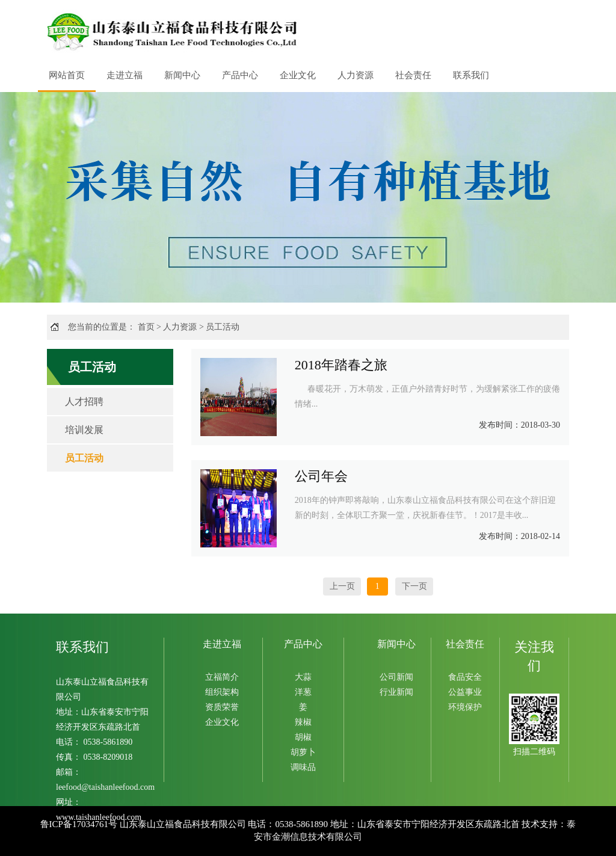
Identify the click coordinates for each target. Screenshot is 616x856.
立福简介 (222, 677)
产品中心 (240, 75)
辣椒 (303, 722)
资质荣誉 (222, 707)
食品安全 (465, 677)
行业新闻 (396, 692)
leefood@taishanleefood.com (105, 787)
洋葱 (303, 692)
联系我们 (471, 75)
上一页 (342, 586)
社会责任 (413, 75)
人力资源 (356, 75)
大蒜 (303, 677)
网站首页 (67, 75)
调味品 (303, 767)
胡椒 (303, 737)
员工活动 (223, 327)
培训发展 (84, 430)
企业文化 (298, 75)
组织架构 (222, 692)
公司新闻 (396, 677)
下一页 (414, 586)
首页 (146, 327)
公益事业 (465, 692)
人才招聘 (84, 402)
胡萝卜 (303, 752)
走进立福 (125, 75)
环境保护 (465, 707)
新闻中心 (182, 75)
